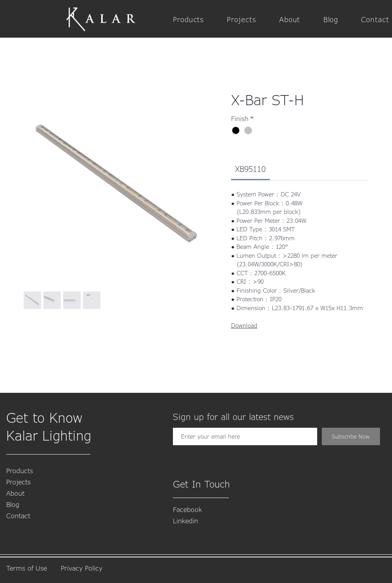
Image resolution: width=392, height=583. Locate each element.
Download (244, 325)
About (15, 493)
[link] (250, 169)
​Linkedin (186, 521)
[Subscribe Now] (351, 436)
